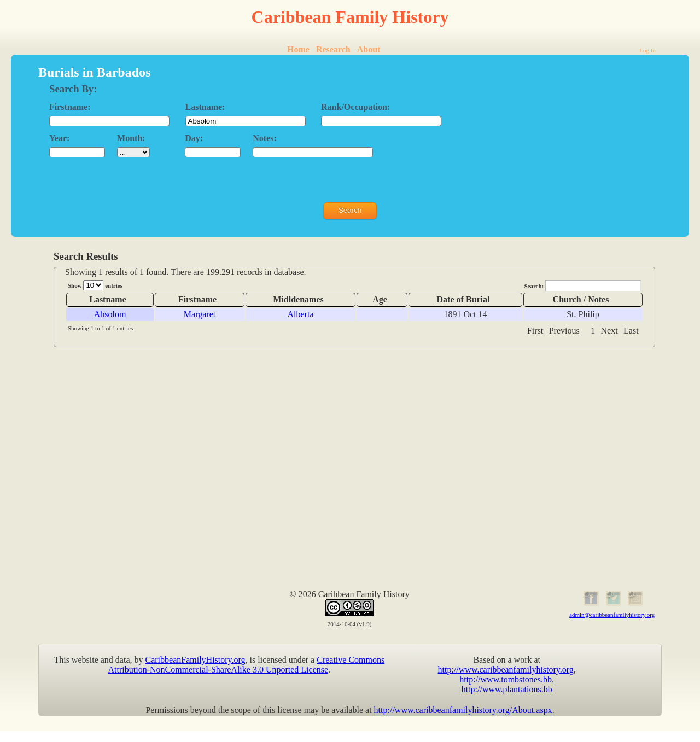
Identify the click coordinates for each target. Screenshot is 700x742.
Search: (582, 286)
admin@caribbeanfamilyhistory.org (612, 615)
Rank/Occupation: (355, 107)
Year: (59, 138)
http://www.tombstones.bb (506, 679)
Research (333, 49)
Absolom (110, 314)
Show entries (95, 285)
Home (298, 49)
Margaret (200, 314)
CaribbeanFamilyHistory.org (196, 660)
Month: (131, 138)
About (369, 49)
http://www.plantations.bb (507, 689)
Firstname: (70, 107)
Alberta (301, 314)
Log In (647, 50)
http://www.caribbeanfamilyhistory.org (506, 670)
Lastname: (205, 107)
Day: (194, 138)
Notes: (265, 138)
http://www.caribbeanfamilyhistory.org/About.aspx (463, 710)
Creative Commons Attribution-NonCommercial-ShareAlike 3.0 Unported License (247, 665)
